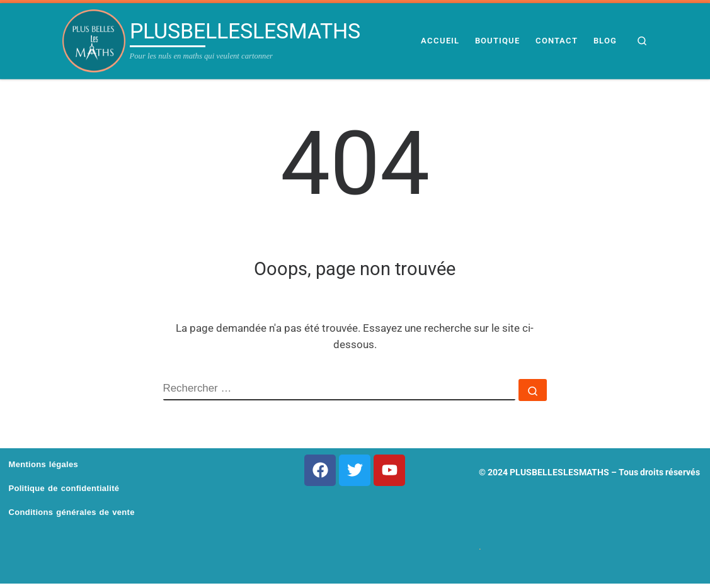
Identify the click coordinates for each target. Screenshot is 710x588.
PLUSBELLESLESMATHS (559, 472)
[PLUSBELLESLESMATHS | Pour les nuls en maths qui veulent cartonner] (94, 41)
